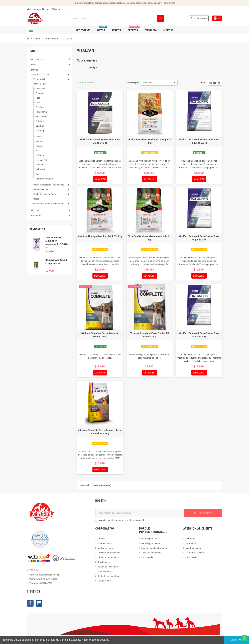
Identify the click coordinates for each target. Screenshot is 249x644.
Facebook (30, 603)
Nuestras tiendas (106, 571)
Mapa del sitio (104, 581)
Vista (203, 83)
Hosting (93, 640)
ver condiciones (168, 3)
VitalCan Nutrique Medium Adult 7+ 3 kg (100, 236)
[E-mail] (140, 513)
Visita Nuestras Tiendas (38, 9)
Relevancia (148, 83)
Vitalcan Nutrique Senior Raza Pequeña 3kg (150, 141)
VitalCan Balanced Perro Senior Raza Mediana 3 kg (199, 335)
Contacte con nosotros (108, 576)
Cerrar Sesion (192, 557)
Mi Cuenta (190, 539)
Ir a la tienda (147, 557)
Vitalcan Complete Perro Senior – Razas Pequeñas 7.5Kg (100, 432)
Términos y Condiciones (109, 553)
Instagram (39, 603)
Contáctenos (59, 9)
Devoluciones (104, 562)
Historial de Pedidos (195, 553)
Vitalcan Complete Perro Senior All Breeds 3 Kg (150, 335)
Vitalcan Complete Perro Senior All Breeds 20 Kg (100, 335)
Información (191, 543)
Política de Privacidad (108, 567)
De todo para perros (151, 543)
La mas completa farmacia (154, 548)
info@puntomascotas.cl (47, 575)
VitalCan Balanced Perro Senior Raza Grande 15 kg (100, 141)
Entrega (101, 539)
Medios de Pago (105, 548)
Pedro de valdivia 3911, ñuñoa (43, 579)
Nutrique (93, 67)
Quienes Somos (105, 543)
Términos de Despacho (108, 557)
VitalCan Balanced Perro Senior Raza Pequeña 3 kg (199, 238)
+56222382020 (45, 583)
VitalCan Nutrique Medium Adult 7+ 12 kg (150, 238)
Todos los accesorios (151, 553)
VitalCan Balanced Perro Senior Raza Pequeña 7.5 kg (199, 141)
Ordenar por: (133, 83)
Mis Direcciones (193, 548)
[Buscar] (116, 18)
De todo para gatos (150, 539)
